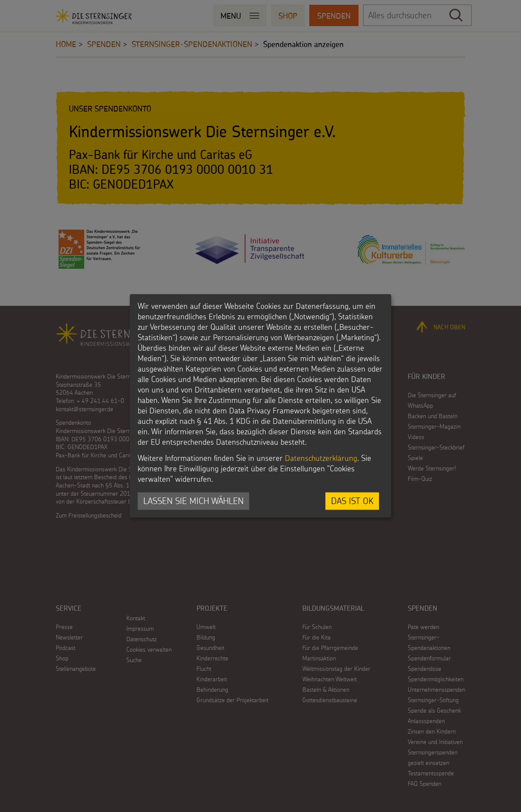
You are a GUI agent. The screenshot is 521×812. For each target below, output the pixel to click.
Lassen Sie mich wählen (193, 501)
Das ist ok (352, 501)
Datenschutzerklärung (321, 458)
